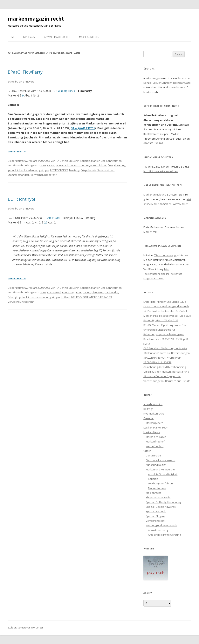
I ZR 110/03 (53, 218)
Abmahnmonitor (153, 404)
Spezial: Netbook (156, 511)
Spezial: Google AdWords (161, 507)
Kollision (85, 161)
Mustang (74, 170)
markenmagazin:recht (36, 19)
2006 (43, 292)
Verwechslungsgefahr (44, 175)
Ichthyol (66, 297)
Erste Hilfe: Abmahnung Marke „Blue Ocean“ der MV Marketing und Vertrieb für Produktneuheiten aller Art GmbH (166, 306)
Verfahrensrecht (156, 521)
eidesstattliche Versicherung (72, 165)
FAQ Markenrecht (154, 414)
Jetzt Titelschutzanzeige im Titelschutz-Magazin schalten (163, 274)
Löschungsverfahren (160, 483)
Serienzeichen (106, 170)
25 (46, 222)
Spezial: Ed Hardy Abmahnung (164, 502)
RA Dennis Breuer (66, 161)
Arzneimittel (54, 292)
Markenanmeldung (155, 195)
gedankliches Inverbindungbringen (28, 170)
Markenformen (157, 488)
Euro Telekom (98, 165)
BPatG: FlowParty (25, 72)
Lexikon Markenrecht (156, 428)
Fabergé (13, 297)
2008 (43, 165)
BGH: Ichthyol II (23, 199)
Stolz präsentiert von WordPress (26, 628)
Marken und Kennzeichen (106, 161)
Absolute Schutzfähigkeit (163, 474)
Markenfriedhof (155, 442)
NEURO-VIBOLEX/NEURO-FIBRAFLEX (92, 297)
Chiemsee (97, 292)
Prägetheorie (88, 170)
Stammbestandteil (19, 175)
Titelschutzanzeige (165, 255)
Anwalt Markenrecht (57, 37)
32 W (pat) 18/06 (65, 91)
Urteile (147, 451)
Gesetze (148, 418)
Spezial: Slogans (155, 516)
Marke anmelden (89, 37)
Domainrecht (153, 455)
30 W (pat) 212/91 (83, 128)
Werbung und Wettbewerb (161, 525)
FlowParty (120, 165)
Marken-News (152, 432)
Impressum (29, 37)
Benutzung (69, 292)
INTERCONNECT (59, 170)
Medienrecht (153, 493)
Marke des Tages (156, 437)
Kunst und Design (156, 465)
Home (11, 37)
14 (24, 222)
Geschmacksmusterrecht (161, 460)
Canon (86, 292)
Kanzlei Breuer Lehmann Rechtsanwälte (167, 83)
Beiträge (148, 409)
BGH (79, 292)
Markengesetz (154, 423)
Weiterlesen (17, 151)
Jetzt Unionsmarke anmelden (161, 171)
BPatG (51, 165)
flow (110, 165)
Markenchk (150, 232)
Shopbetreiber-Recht (158, 497)
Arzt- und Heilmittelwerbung (164, 535)
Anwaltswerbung (158, 530)
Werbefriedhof (155, 446)
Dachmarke (111, 292)
